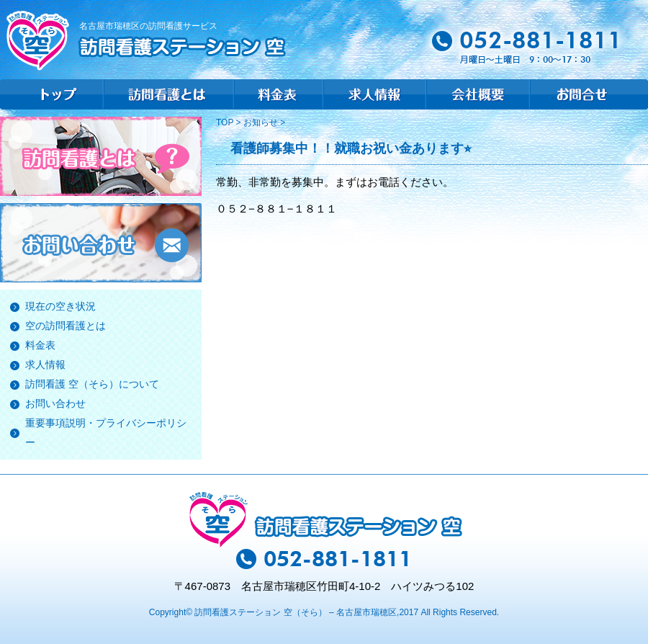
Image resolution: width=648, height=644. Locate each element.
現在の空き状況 (60, 306)
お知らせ (261, 122)
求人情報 (45, 365)
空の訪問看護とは (66, 326)
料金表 (40, 345)
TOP (226, 122)
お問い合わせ (55, 403)
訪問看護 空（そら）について (92, 384)
